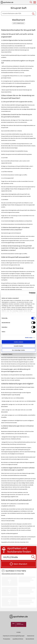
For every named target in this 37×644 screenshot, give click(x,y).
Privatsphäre (7, 639)
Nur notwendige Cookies (19, 350)
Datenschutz (31, 636)
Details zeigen (29, 338)
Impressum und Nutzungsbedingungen (14, 636)
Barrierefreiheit (30, 639)
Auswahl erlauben (18, 346)
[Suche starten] (33, 13)
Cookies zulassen (19, 342)
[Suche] (31, 2)
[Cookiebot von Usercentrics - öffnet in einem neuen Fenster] (29, 293)
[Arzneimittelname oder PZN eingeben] (18, 13)
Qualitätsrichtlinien (18, 639)
